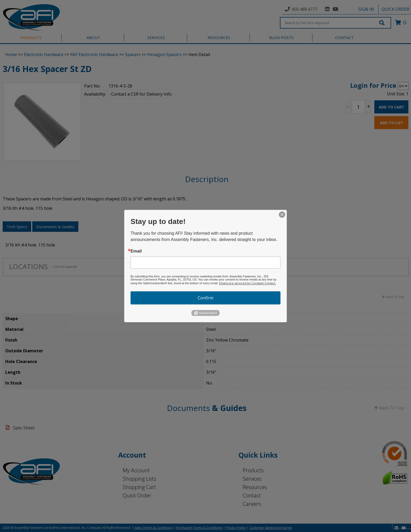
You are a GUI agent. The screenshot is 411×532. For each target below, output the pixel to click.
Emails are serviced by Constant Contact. (248, 283)
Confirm (206, 298)
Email (136, 251)
